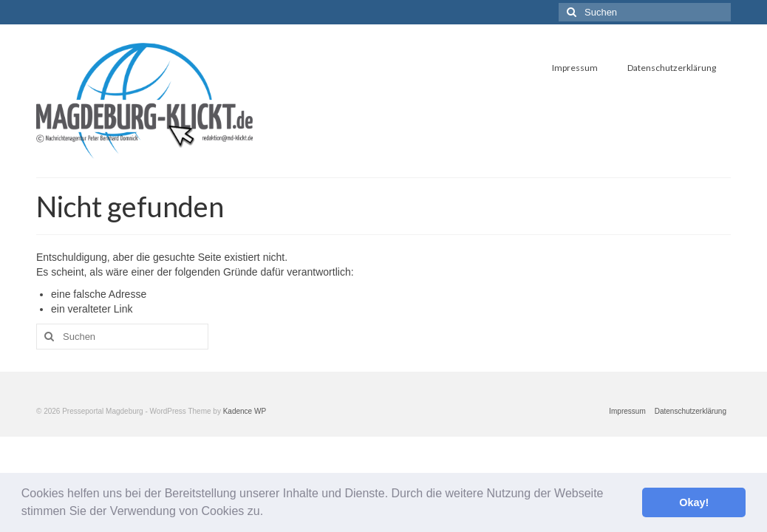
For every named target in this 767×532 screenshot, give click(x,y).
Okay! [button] (694, 502)
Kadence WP (245, 411)
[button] (269, 513)
